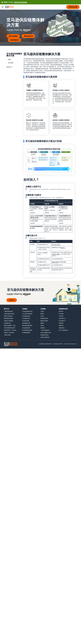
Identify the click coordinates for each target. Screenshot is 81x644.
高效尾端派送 (14, 40)
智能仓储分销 (28, 36)
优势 (9, 59)
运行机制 (11, 63)
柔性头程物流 (13, 36)
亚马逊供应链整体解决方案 (14, 55)
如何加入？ (10, 67)
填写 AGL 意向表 (56, 244)
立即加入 (12, 300)
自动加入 (63, 248)
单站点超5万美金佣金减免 (21, 2)
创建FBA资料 (55, 262)
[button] (73, 7)
